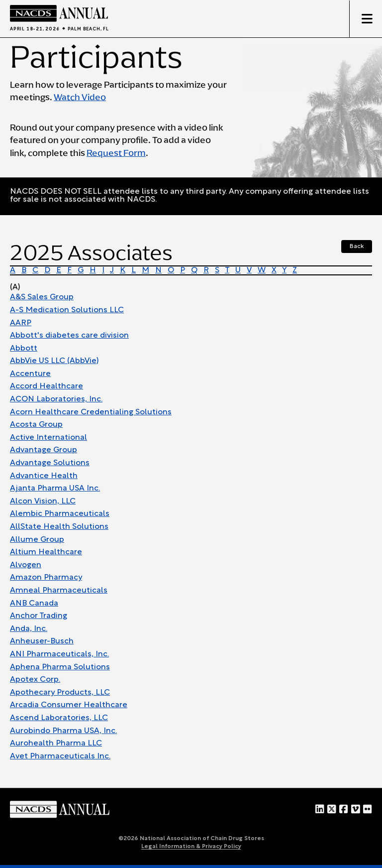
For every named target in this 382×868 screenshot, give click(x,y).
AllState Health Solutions (59, 527)
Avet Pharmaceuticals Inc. (60, 756)
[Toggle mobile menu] (366, 19)
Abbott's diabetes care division (69, 336)
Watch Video (80, 97)
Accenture (30, 374)
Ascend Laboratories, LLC (59, 718)
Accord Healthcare (47, 386)
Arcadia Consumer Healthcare (69, 705)
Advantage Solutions (50, 463)
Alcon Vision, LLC (43, 501)
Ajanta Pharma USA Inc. (55, 489)
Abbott (24, 349)
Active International (48, 438)
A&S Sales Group (42, 297)
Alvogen (26, 565)
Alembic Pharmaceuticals (60, 514)
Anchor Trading (39, 616)
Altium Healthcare (46, 552)
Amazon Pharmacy (46, 578)
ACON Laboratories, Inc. (56, 399)
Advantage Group (44, 450)
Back (357, 247)
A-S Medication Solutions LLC (67, 310)
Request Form (116, 153)
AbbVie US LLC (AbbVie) (54, 361)
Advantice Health (44, 476)
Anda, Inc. (29, 629)
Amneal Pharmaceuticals (59, 591)
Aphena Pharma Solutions (60, 667)
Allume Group (37, 540)
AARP (21, 323)
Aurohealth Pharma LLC (56, 744)
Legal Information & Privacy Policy (191, 847)
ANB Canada (34, 604)
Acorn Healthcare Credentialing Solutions (91, 412)
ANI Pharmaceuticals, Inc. (59, 654)
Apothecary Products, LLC (60, 693)
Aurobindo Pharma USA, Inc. (63, 731)
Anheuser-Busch (42, 641)
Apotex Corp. (35, 680)
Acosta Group (36, 425)
